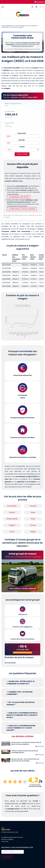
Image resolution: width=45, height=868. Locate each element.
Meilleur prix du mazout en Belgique (16, 26)
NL (43, 7)
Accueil (3, 26)
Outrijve (12, 512)
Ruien (33, 512)
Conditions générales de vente (12, 837)
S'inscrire (7, 857)
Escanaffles (12, 506)
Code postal (22, 133)
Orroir (12, 532)
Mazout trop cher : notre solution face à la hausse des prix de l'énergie (25, 760)
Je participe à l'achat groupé (22, 209)
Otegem (12, 525)
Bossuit (33, 525)
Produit (22, 147)
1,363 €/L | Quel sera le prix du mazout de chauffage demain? (25, 752)
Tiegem (33, 532)
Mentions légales (7, 839)
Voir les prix (22, 154)
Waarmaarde (12, 519)
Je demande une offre (19, 197)
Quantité (22, 140)
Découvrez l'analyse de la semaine (23, 652)
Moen (33, 519)
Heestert (33, 506)
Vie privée (5, 841)
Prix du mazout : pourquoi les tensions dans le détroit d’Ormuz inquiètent (26, 743)
